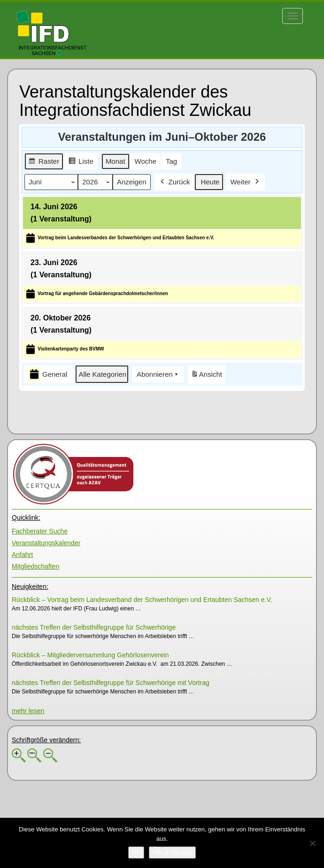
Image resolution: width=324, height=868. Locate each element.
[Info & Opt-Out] (172, 853)
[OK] (136, 853)
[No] (312, 843)
